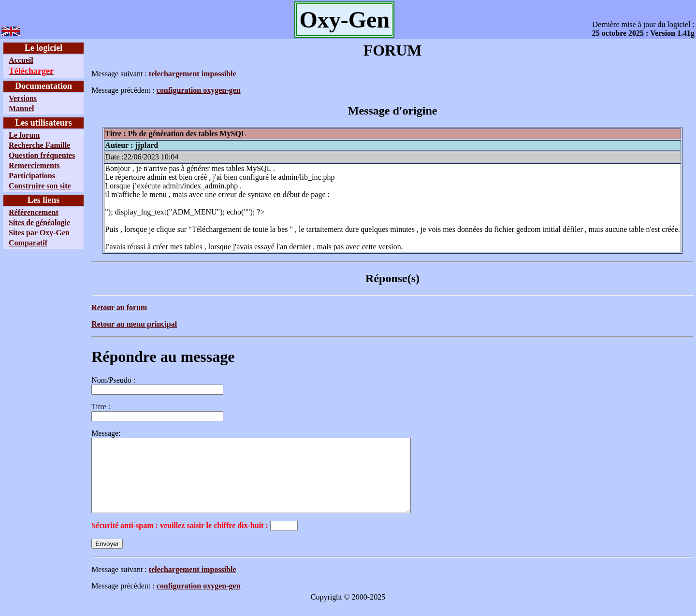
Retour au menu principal (134, 324)
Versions (23, 98)
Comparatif (28, 243)
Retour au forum (119, 308)
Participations (32, 176)
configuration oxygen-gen (199, 90)
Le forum (24, 135)
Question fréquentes (42, 155)
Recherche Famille (39, 145)
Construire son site (40, 186)
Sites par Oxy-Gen (39, 233)
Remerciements (34, 165)
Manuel (21, 108)
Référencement (34, 212)
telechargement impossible (193, 74)
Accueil (21, 60)
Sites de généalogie (39, 222)
